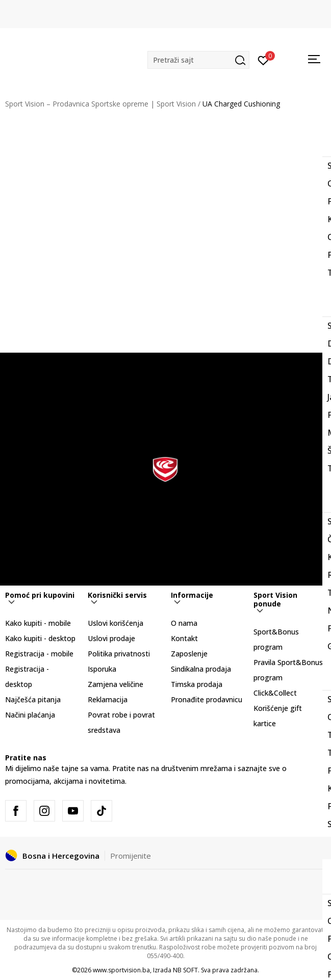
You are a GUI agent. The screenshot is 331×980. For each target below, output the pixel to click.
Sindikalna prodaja (201, 669)
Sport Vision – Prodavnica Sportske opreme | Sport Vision (100, 104)
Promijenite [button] (131, 856)
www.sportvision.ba (121, 970)
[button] (198, 60)
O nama (184, 623)
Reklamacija (108, 699)
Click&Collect (275, 693)
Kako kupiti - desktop (40, 638)
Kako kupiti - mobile (38, 623)
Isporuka (102, 669)
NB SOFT (185, 970)
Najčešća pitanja (33, 699)
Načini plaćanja (30, 715)
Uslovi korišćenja (116, 623)
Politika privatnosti (119, 654)
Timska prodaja (197, 684)
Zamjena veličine (116, 684)
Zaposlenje (189, 654)
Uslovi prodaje (111, 638)
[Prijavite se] (263, 60)
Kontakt (184, 638)
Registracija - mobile (39, 654)
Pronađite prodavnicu (207, 699)
